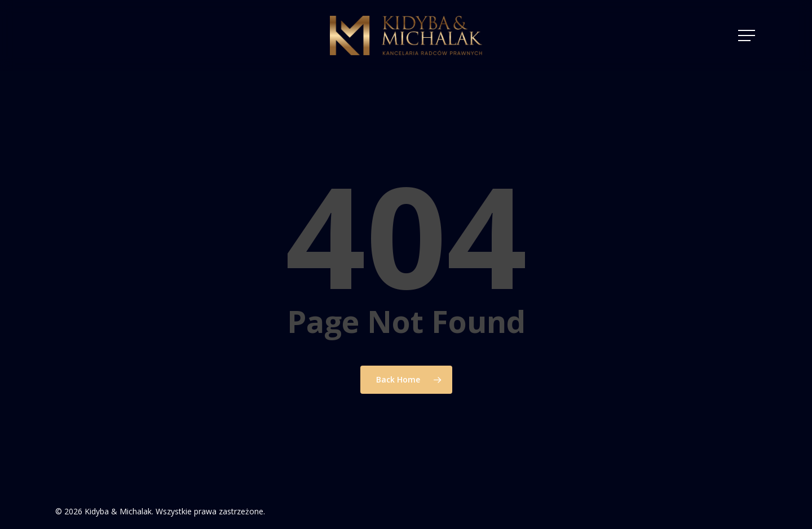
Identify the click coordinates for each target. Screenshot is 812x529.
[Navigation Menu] (748, 36)
